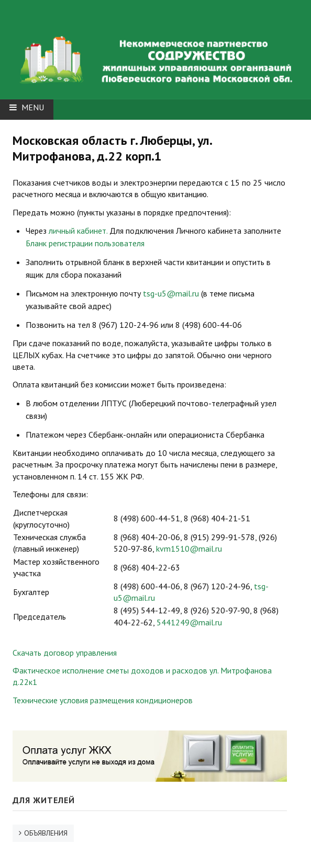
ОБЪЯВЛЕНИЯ (46, 833)
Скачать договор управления (65, 653)
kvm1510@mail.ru (189, 549)
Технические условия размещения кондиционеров (103, 700)
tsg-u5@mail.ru (171, 293)
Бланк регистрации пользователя (85, 243)
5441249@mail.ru (189, 622)
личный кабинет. (78, 231)
